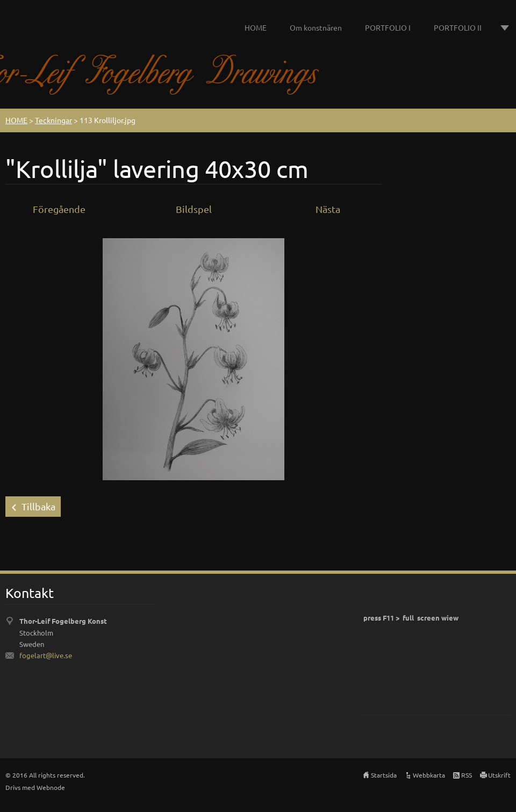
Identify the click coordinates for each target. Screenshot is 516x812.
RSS (467, 775)
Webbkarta (429, 775)
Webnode (51, 787)
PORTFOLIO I (388, 27)
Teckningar (53, 120)
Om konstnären (316, 27)
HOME (256, 27)
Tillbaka (38, 506)
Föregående (59, 209)
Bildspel (194, 209)
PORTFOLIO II (458, 27)
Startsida (384, 775)
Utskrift (499, 775)
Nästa (328, 209)
